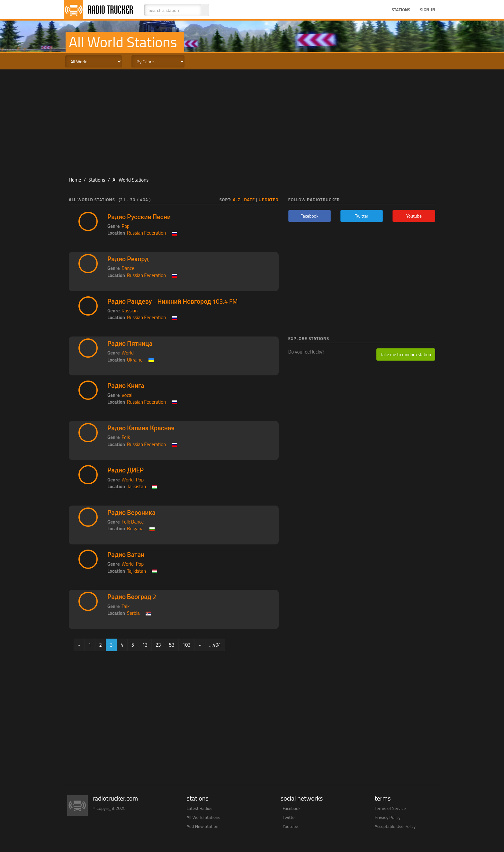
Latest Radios (200, 808)
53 (172, 645)
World (128, 353)
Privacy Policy (388, 817)
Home (75, 180)
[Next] (200, 645)
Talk (126, 606)
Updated (269, 200)
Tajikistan (136, 486)
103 (187, 645)
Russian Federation (146, 233)
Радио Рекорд (128, 259)
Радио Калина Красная (141, 428)
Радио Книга (126, 386)
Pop (126, 226)
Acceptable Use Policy (395, 826)
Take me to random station (406, 354)
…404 (215, 645)
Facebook (292, 808)
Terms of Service (390, 808)
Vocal (127, 395)
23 (158, 645)
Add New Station (203, 826)
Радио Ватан (126, 555)
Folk (126, 437)
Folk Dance (133, 522)
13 (145, 645)
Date (249, 200)
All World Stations (130, 180)
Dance (128, 268)
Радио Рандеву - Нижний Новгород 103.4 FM (173, 301)
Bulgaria (135, 529)
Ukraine (135, 360)
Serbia (133, 613)
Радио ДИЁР (126, 470)
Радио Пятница (130, 344)
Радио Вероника (131, 513)
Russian (130, 311)
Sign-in (428, 10)
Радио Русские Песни (139, 217)
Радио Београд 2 (132, 597)
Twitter (289, 817)
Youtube (290, 826)
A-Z (236, 200)
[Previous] (79, 645)
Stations (401, 10)
